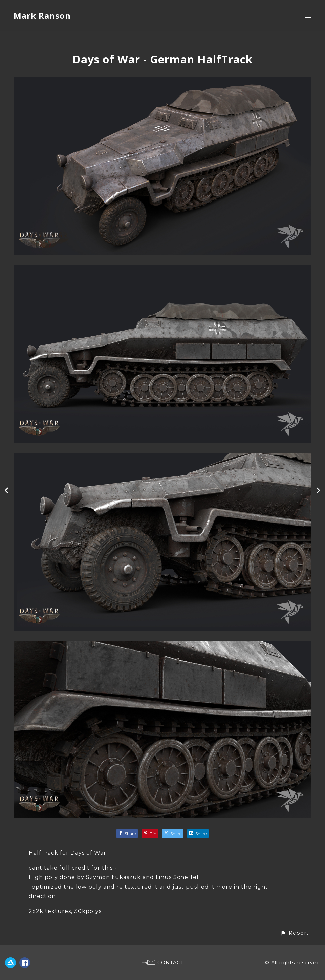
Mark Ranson (42, 15)
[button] (295, 933)
